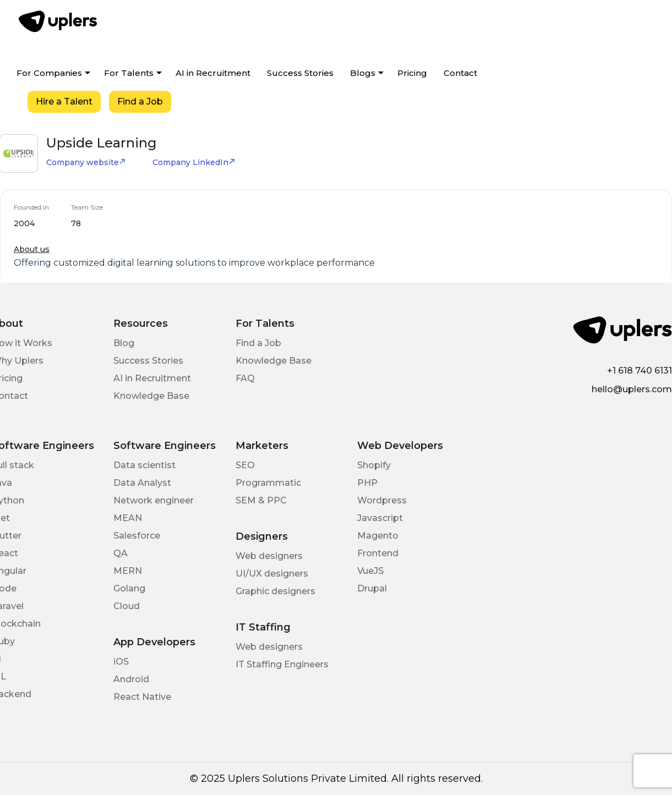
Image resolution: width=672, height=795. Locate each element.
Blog (124, 343)
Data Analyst (142, 483)
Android (131, 679)
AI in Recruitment (213, 73)
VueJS (370, 571)
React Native (142, 697)
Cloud (127, 606)
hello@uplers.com (632, 389)
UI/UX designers (272, 574)
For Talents (129, 73)
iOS (121, 662)
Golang (129, 588)
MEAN (128, 518)
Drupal (372, 588)
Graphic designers (275, 591)
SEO (245, 465)
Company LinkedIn (194, 162)
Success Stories (300, 73)
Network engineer (154, 500)
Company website (86, 162)
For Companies (49, 73)
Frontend (378, 553)
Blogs (363, 73)
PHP (367, 483)
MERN (128, 571)
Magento (378, 536)
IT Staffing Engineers (282, 664)
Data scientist (144, 465)
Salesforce (137, 536)
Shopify (374, 465)
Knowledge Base (151, 396)
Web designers (269, 556)
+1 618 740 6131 (640, 371)
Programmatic (268, 483)
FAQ (245, 378)
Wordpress (382, 500)
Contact (460, 73)
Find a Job (140, 102)
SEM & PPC (261, 500)
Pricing (412, 73)
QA (121, 553)
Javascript (380, 518)
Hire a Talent (64, 102)
